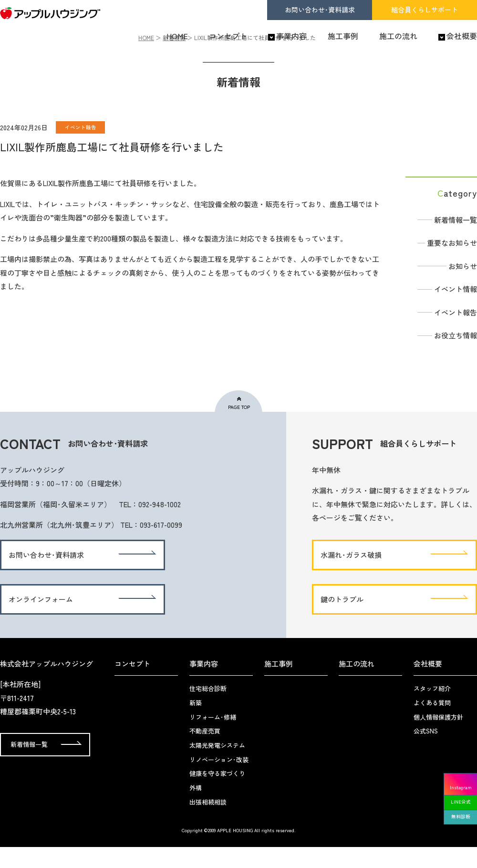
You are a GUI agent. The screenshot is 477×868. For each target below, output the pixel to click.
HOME (177, 36)
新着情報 (174, 58)
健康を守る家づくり (217, 794)
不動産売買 (205, 752)
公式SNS (426, 752)
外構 (196, 809)
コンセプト (228, 36)
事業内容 (291, 36)
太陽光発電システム (217, 766)
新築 (196, 724)
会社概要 (462, 36)
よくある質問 (432, 724)
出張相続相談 (208, 823)
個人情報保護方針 (438, 738)
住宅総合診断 (208, 709)
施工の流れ (398, 36)
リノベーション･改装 (219, 780)
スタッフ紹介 (432, 709)
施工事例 (343, 36)
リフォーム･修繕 (213, 738)
